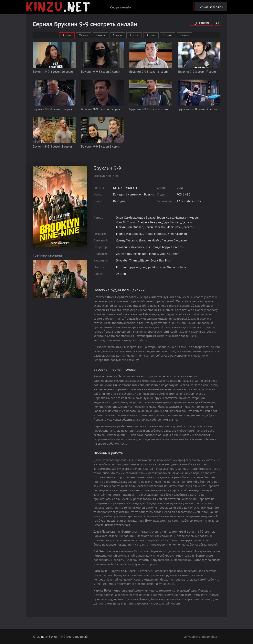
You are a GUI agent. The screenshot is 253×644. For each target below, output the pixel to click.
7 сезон (84, 35)
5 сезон (117, 35)
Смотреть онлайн (123, 7)
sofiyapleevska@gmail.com (202, 637)
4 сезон (134, 35)
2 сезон (168, 35)
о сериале (201, 23)
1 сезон (184, 35)
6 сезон (100, 35)
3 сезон (151, 35)
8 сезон (67, 35)
